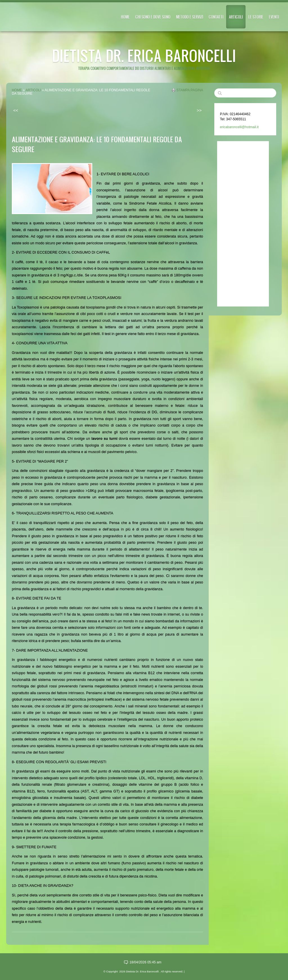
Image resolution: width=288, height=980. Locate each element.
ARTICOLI (236, 17)
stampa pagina (190, 90)
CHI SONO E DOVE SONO (153, 17)
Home (125, 17)
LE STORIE (256, 17)
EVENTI (274, 17)
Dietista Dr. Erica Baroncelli (144, 55)
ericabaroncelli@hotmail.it (239, 127)
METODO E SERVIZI (190, 17)
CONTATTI (216, 17)
